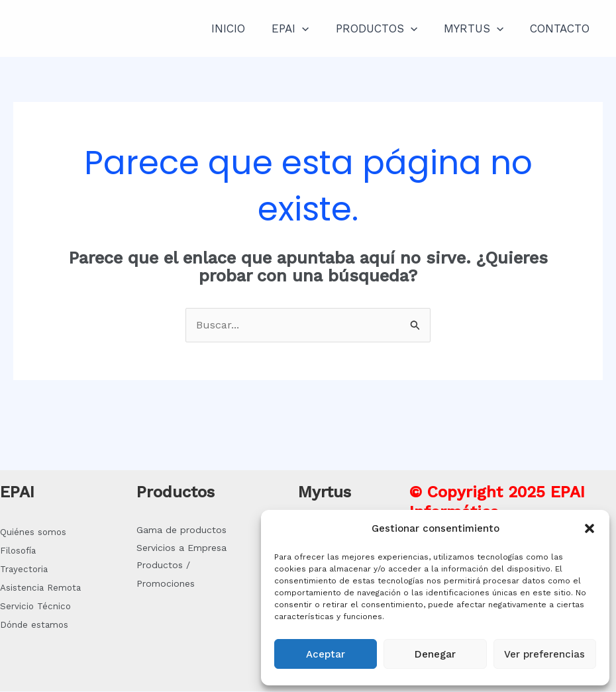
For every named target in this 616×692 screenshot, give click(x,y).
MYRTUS (480, 28)
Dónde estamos (34, 625)
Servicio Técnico (35, 607)
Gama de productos (181, 530)
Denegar (435, 654)
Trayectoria (24, 570)
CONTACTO (562, 28)
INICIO (246, 28)
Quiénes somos (33, 533)
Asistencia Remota (40, 588)
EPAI (304, 28)
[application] (316, 28)
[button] (590, 528)
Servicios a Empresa (181, 548)
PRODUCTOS (386, 28)
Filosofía (18, 551)
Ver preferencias (544, 654)
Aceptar (326, 654)
